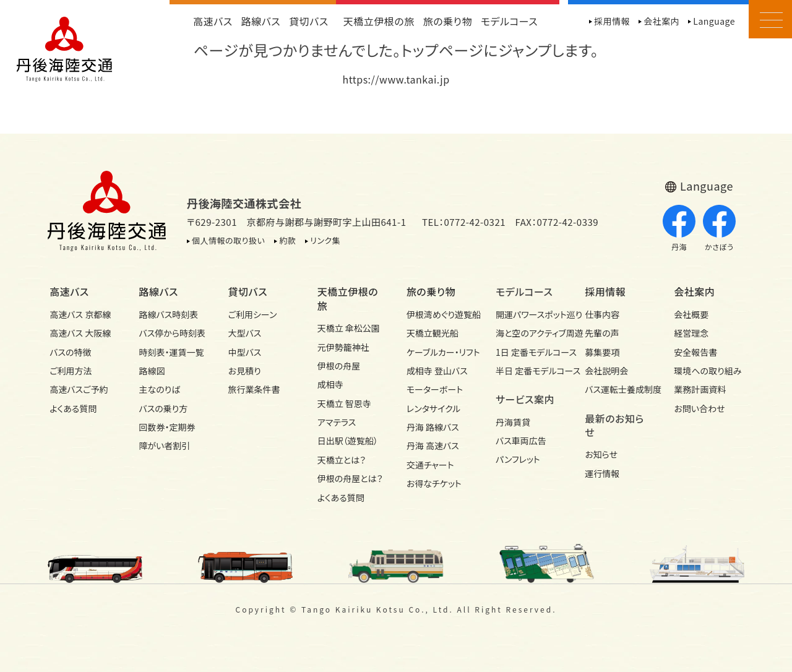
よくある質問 (73, 408)
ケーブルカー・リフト (441, 352)
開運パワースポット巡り (530, 314)
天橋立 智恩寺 (344, 403)
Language (714, 21)
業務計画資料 (700, 389)
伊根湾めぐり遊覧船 (441, 314)
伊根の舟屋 (339, 366)
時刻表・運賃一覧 (171, 352)
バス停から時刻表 (172, 333)
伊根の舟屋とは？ (350, 478)
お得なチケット (434, 483)
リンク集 (325, 240)
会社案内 (661, 21)
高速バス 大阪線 (80, 333)
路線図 (152, 371)
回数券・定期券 (167, 427)
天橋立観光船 (433, 333)
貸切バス (309, 21)
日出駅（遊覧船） (348, 441)
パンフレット (518, 459)
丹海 (679, 228)
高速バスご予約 (79, 389)
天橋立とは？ (342, 460)
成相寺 (330, 384)
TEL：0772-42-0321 (464, 222)
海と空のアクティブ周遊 (530, 333)
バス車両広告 (521, 441)
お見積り (245, 371)
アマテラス (337, 422)
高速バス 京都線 (80, 314)
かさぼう (719, 228)
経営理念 (691, 333)
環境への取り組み (708, 371)
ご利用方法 (71, 371)
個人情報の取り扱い (228, 240)
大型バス (245, 333)
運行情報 (602, 473)
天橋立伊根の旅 (379, 21)
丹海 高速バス (433, 446)
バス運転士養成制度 (619, 389)
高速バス (213, 21)
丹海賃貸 (513, 422)
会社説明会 (606, 371)
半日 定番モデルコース (530, 371)
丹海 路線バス (433, 427)
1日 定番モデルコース (530, 352)
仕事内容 (602, 314)
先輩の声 (602, 333)
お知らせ (601, 454)
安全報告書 (695, 352)
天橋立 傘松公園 (349, 328)
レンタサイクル (434, 408)
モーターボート (435, 389)
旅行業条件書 (254, 389)
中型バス (245, 352)
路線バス (261, 21)
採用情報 (612, 21)
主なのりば (159, 389)
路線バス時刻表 (168, 314)
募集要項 (602, 352)
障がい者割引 (164, 446)
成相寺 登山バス (437, 371)
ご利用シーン (253, 314)
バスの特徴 (70, 352)
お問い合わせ (699, 408)
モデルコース (509, 21)
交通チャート (430, 465)
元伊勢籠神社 (343, 347)
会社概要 (691, 314)
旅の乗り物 (448, 21)
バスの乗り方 (163, 408)
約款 (287, 240)
